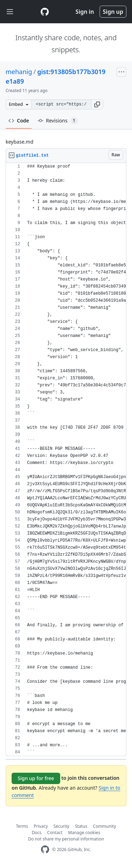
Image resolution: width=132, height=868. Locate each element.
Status (81, 826)
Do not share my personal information (66, 839)
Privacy (41, 826)
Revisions (58, 121)
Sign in (85, 12)
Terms (22, 826)
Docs (37, 833)
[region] (66, 460)
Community (105, 826)
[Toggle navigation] (10, 12)
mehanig (19, 72)
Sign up (113, 12)
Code (19, 120)
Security (61, 826)
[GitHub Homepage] (45, 849)
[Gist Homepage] (45, 12)
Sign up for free (36, 778)
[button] (97, 104)
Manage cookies (84, 833)
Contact (55, 833)
